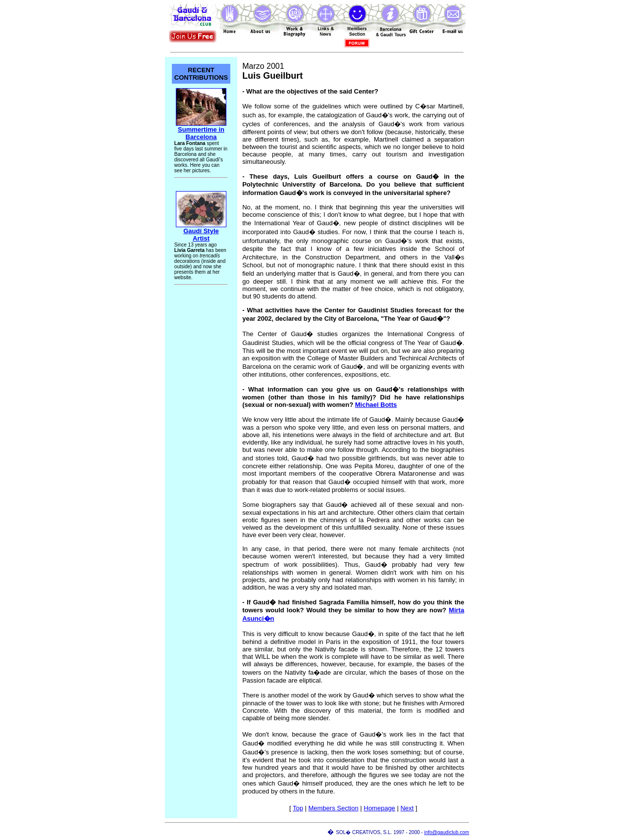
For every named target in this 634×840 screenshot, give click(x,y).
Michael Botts (376, 405)
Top (298, 808)
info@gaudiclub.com (447, 832)
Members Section (333, 808)
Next (407, 808)
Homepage (379, 808)
